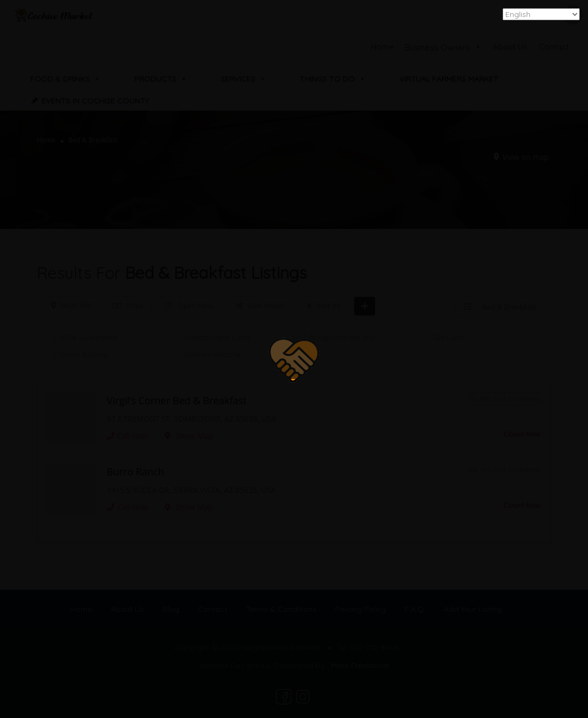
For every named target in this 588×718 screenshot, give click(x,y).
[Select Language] (541, 14)
